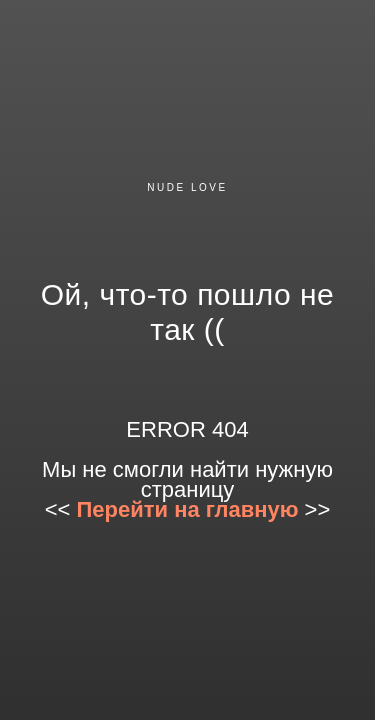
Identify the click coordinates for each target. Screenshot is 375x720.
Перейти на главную (188, 509)
